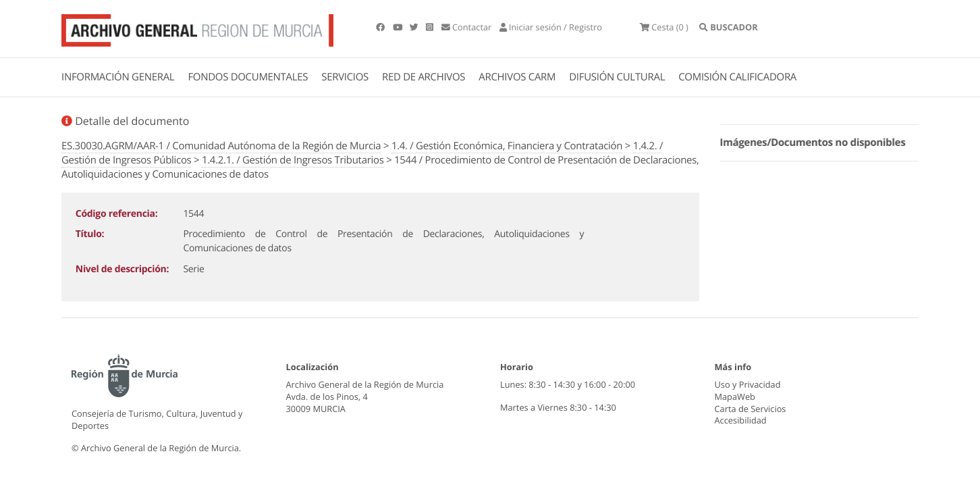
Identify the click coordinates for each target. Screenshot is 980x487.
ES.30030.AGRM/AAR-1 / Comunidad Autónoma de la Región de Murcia (221, 146)
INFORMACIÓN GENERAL (118, 77)
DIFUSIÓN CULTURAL (617, 77)
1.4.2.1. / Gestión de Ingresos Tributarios (293, 160)
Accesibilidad (741, 420)
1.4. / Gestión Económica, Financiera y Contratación (507, 146)
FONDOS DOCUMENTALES (248, 77)
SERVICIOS (345, 77)
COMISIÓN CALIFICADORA (737, 77)
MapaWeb (735, 396)
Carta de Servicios (751, 409)
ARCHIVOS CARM (517, 77)
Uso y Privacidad (748, 384)
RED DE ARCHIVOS (424, 77)
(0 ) (664, 27)
